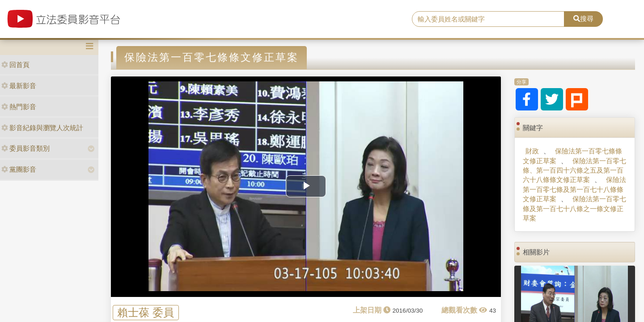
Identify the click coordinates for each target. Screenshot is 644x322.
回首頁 (15, 65)
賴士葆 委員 (146, 312)
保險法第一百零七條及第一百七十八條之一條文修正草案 (574, 208)
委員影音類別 (25, 148)
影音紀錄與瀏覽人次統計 (42, 128)
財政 (532, 151)
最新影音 (19, 86)
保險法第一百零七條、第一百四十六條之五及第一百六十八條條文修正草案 (574, 170)
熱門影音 (19, 107)
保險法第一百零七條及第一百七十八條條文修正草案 (574, 189)
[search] (488, 19)
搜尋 (583, 19)
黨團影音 (19, 169)
